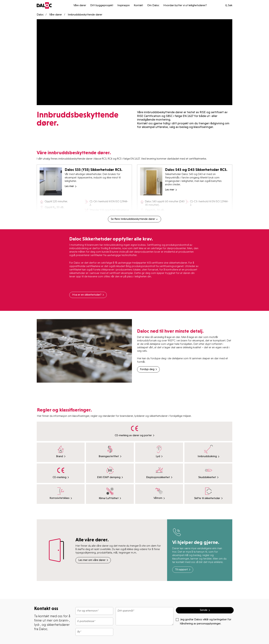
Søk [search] (229, 5)
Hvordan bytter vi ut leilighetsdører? (185, 5)
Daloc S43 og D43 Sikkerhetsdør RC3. (196, 170)
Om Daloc (153, 5)
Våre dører (80, 5)
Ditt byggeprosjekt (102, 5)
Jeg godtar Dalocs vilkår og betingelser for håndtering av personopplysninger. (204, 621)
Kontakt (138, 5)
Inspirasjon (124, 5)
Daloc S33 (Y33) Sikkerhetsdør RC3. (93, 170)
